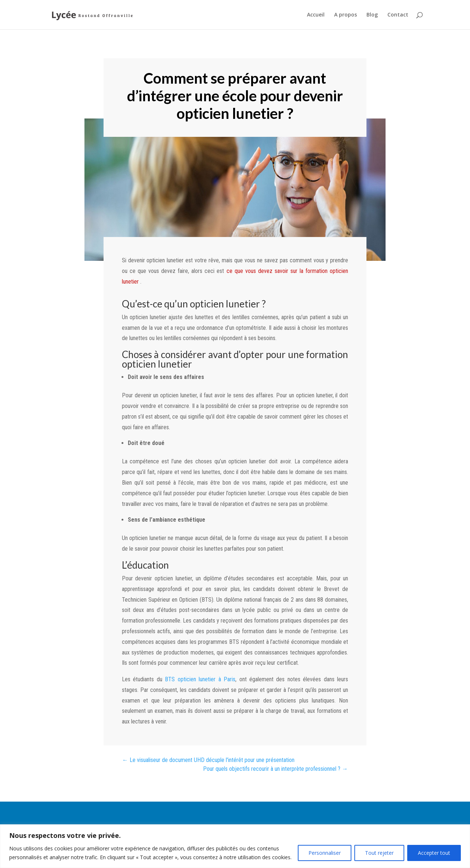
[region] (235, 846)
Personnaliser (325, 853)
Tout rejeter (379, 853)
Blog (372, 15)
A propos (346, 15)
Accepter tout (434, 853)
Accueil (316, 15)
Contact (398, 15)
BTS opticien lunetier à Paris (200, 679)
